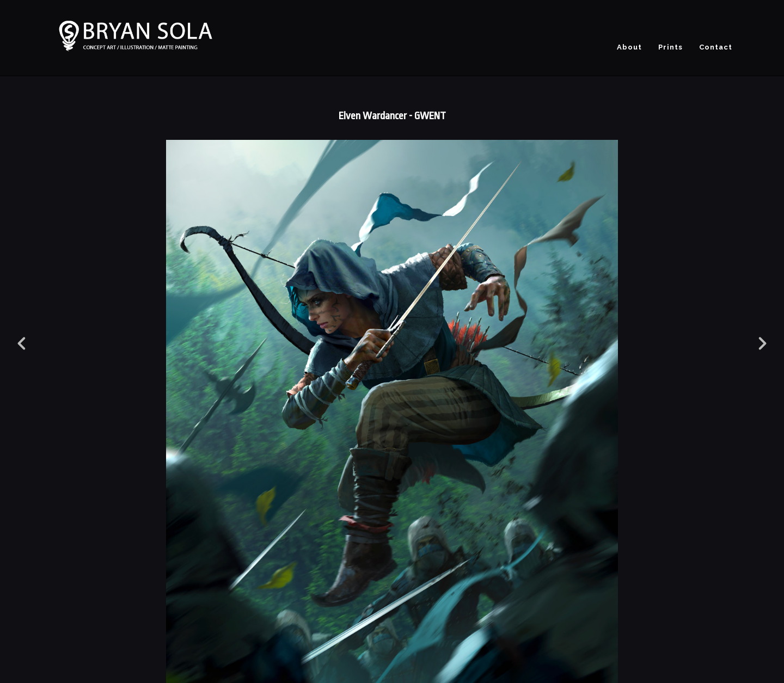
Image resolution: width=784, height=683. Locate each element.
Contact (716, 47)
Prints (670, 47)
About (629, 47)
